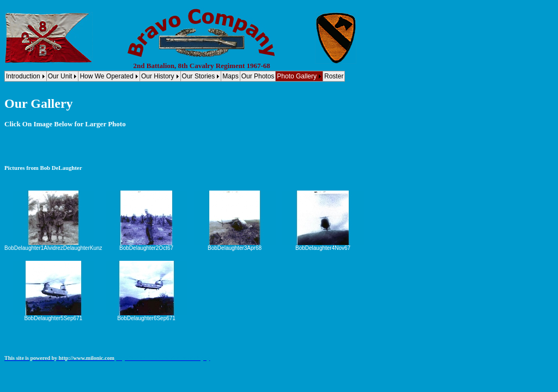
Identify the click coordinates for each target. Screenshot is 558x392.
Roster (334, 76)
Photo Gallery (297, 76)
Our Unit (60, 76)
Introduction (23, 76)
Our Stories (199, 76)
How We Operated (107, 76)
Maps (230, 76)
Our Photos (258, 76)
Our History (158, 76)
